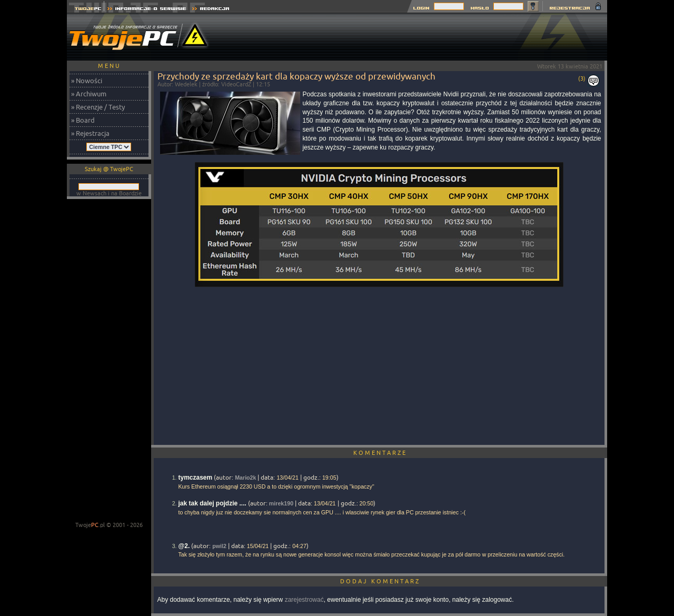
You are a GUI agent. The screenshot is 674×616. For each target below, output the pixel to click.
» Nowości (87, 81)
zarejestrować (304, 600)
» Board (83, 120)
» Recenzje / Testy (98, 107)
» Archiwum (89, 94)
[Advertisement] (415, 37)
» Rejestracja (90, 133)
